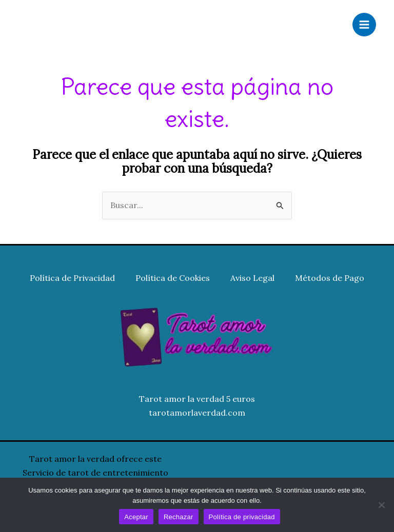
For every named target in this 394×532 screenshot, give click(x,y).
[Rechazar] (381, 505)
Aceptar (136, 517)
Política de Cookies (173, 278)
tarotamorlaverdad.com (197, 413)
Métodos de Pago (330, 278)
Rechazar (179, 517)
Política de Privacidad (72, 278)
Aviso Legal (252, 278)
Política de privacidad (242, 517)
